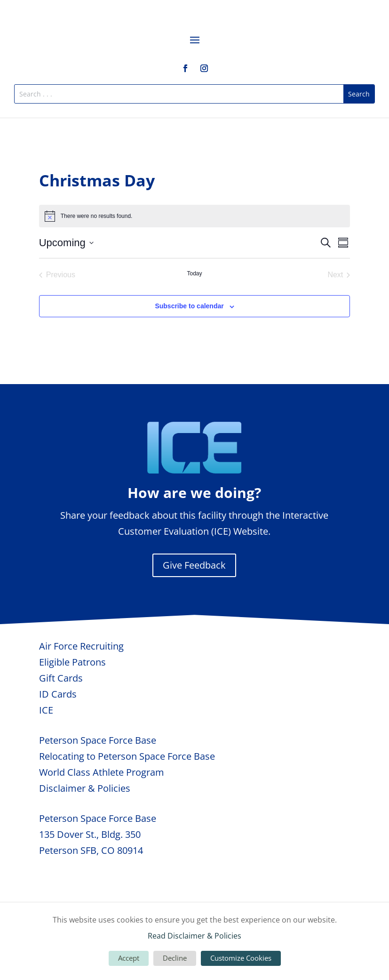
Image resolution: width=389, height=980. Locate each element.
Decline (175, 958)
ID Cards (58, 694)
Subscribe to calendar (189, 306)
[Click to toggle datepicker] (66, 243)
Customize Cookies (241, 958)
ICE (46, 710)
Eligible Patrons (72, 662)
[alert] (195, 216)
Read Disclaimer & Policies (194, 936)
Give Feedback (194, 565)
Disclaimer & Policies (85, 788)
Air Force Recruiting (81, 646)
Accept (129, 958)
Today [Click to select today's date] (194, 273)
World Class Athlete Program (102, 772)
